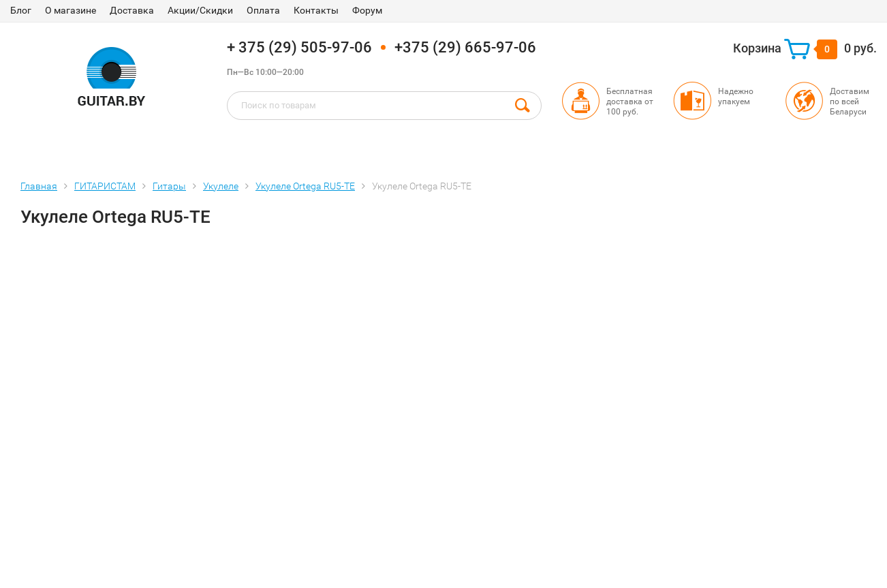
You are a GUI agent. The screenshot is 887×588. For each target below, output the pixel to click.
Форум (367, 10)
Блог (21, 10)
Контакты (316, 10)
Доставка (132, 10)
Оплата (263, 10)
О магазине (71, 10)
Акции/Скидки (200, 10)
